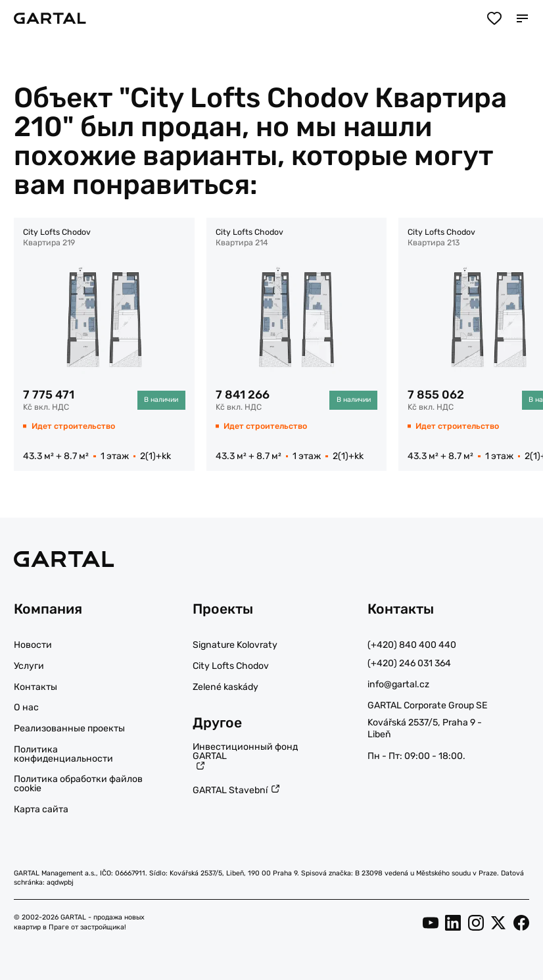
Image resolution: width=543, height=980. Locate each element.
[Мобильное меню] (522, 19)
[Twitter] (498, 922)
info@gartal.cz (398, 684)
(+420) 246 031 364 (409, 663)
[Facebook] (521, 922)
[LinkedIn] (453, 922)
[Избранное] (495, 19)
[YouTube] (431, 922)
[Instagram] (476, 922)
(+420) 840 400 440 (412, 645)
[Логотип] (50, 18)
